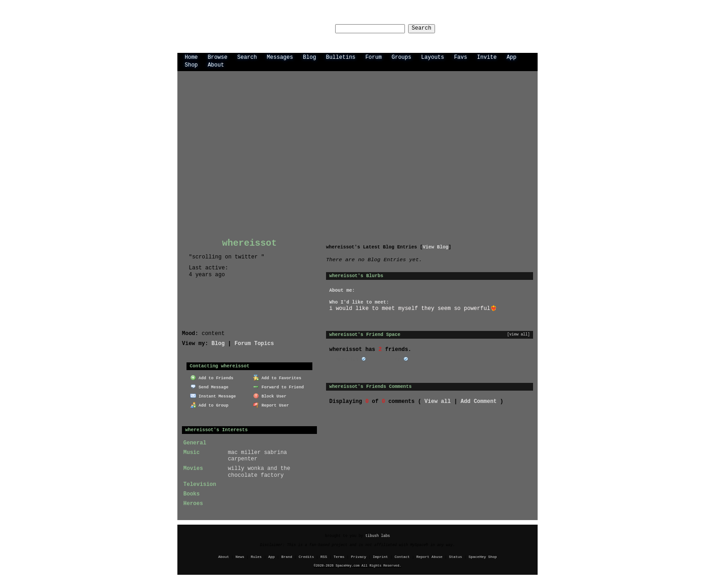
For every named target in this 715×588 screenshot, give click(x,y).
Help (471, 28)
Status (456, 556)
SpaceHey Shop (483, 556)
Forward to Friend (278, 386)
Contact (402, 556)
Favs (461, 57)
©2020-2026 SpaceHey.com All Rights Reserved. (357, 565)
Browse (217, 57)
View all (438, 401)
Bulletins (341, 57)
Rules (256, 556)
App (512, 57)
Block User (270, 395)
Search (430, 28)
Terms (339, 556)
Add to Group (209, 404)
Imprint (380, 556)
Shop (191, 64)
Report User (271, 404)
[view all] (518, 334)
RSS (324, 556)
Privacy (359, 556)
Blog (309, 57)
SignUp (523, 28)
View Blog (435, 247)
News (240, 556)
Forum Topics (254, 343)
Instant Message (213, 395)
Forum (373, 57)
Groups (402, 57)
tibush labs (378, 535)
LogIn (495, 28)
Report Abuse (429, 556)
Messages (280, 57)
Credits (306, 556)
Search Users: (302, 28)
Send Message (209, 386)
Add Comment (479, 401)
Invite (487, 57)
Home (191, 57)
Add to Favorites (277, 377)
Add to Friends (212, 377)
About (216, 64)
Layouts (433, 57)
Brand (287, 556)
